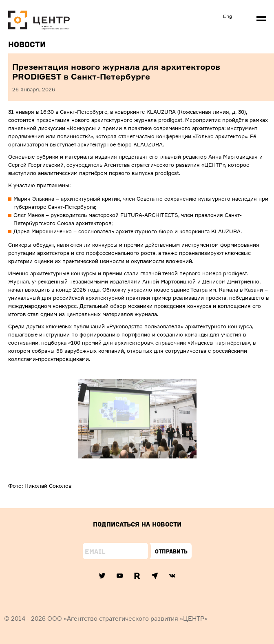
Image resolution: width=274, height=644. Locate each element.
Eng (228, 16)
